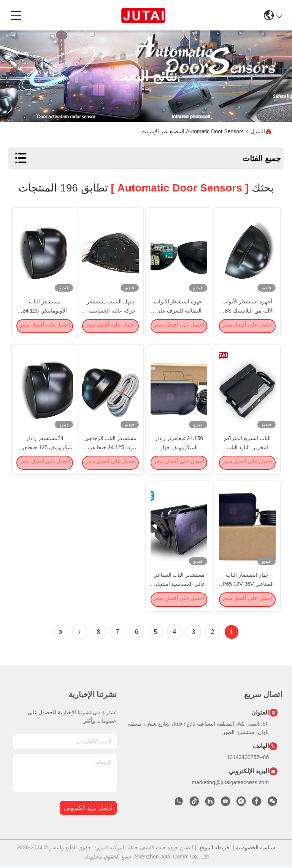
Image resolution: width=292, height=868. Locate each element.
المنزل (258, 131)
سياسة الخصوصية (255, 850)
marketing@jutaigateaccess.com (230, 785)
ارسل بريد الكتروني (88, 811)
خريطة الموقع (215, 850)
